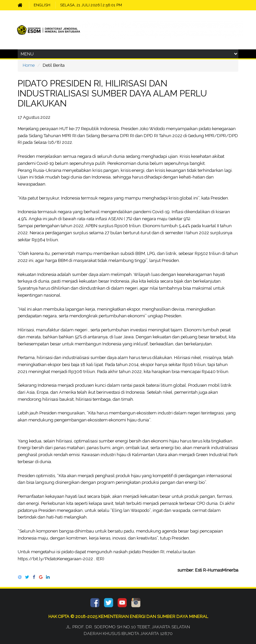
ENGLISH (42, 5)
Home (29, 65)
